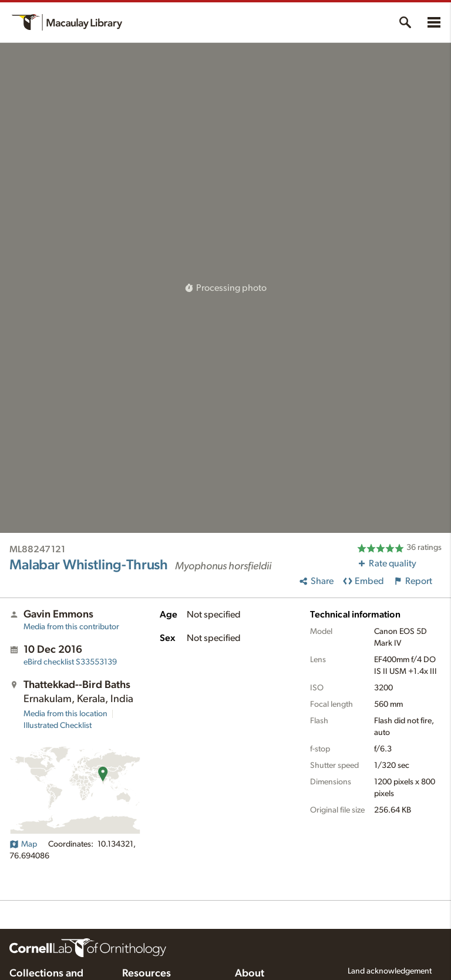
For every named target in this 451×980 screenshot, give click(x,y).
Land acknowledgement (390, 971)
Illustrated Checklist (58, 726)
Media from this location (65, 714)
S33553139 (70, 662)
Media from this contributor (71, 627)
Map (23, 844)
